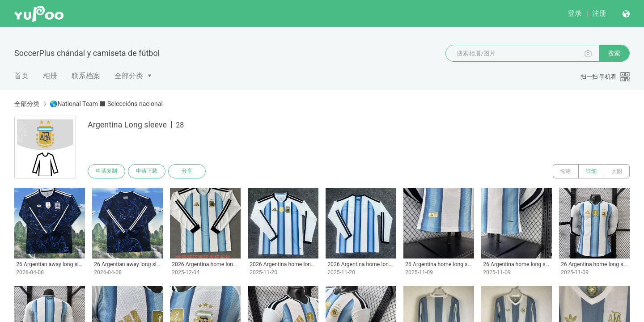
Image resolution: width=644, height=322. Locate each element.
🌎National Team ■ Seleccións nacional (106, 104)
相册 (50, 76)
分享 (187, 171)
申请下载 (147, 171)
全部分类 (129, 76)
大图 (617, 171)
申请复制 (106, 171)
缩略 (566, 171)
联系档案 (86, 76)
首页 (21, 76)
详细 (591, 171)
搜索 (614, 53)
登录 (575, 13)
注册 (599, 13)
